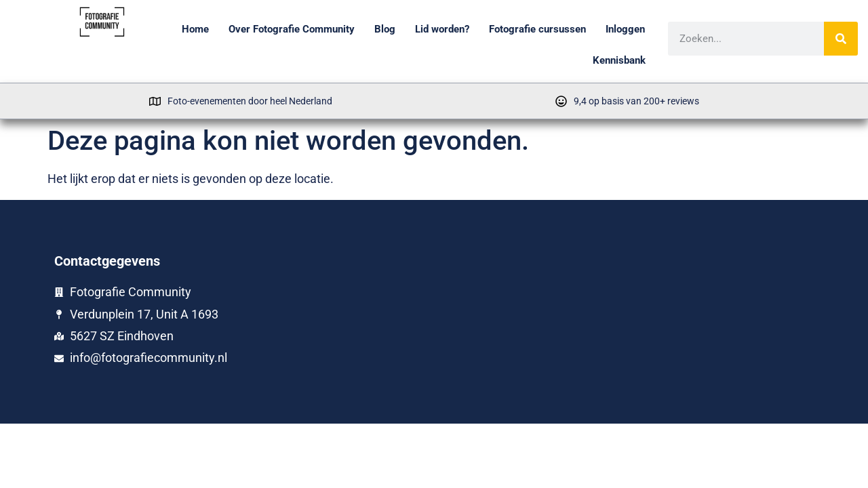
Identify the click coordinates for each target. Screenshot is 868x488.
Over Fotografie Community (292, 29)
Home (195, 29)
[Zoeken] (842, 39)
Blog (385, 29)
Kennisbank (619, 60)
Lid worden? (442, 29)
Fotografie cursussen (537, 29)
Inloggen (625, 29)
